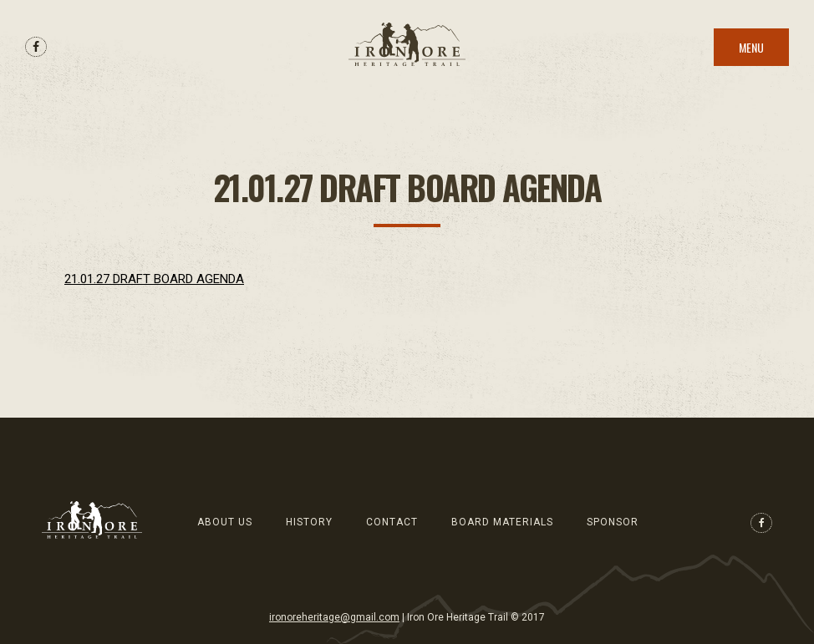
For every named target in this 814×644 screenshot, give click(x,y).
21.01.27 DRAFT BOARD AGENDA (154, 279)
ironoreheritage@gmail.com (334, 617)
